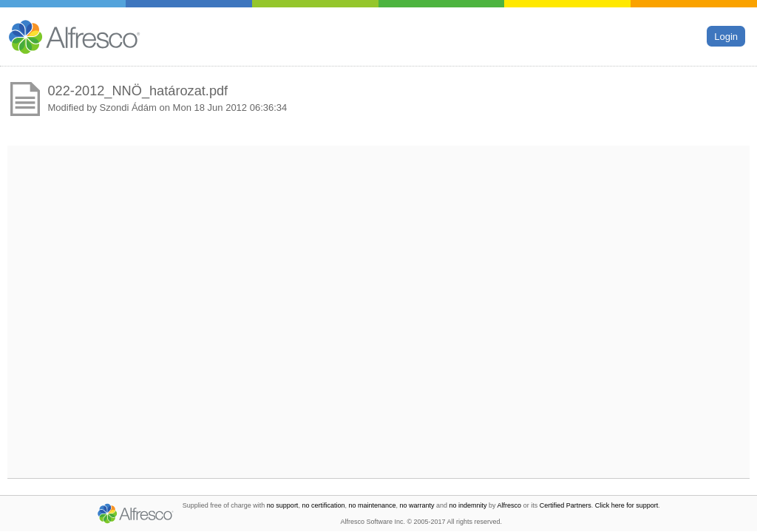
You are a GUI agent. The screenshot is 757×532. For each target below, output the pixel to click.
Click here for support (627, 505)
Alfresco (510, 505)
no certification (323, 505)
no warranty (417, 505)
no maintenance (372, 505)
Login (726, 36)
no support (283, 505)
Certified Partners (566, 505)
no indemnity (468, 505)
